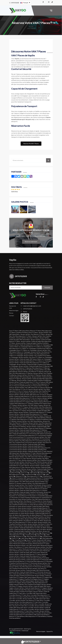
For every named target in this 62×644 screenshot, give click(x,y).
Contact (12, 316)
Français (25, 3)
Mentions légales (41, 631)
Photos (11, 313)
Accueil (31, 26)
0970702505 (26, 309)
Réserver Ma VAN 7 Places (31, 144)
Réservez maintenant (31, 242)
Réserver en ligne (14, 311)
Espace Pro (50, 631)
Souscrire (47, 287)
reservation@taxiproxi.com (31, 306)
